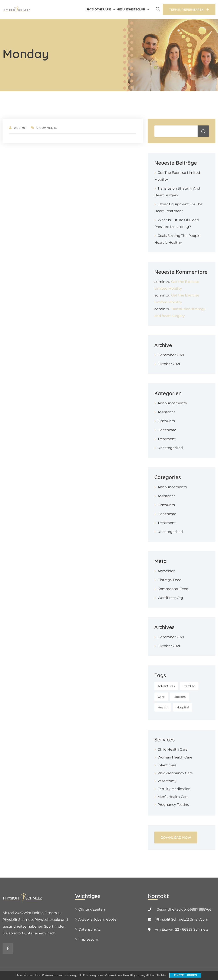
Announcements (172, 403)
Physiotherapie (99, 9)
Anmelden (167, 571)
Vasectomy (167, 781)
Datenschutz (89, 929)
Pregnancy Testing (174, 805)
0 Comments (44, 128)
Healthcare (167, 430)
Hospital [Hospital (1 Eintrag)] (183, 707)
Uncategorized (170, 448)
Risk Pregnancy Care (175, 773)
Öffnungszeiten (92, 909)
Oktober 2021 (169, 364)
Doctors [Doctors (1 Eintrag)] (180, 697)
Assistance (167, 412)
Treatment (167, 439)
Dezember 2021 (171, 355)
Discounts (166, 421)
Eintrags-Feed (170, 580)
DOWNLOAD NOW (176, 838)
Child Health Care (173, 749)
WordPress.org (170, 598)
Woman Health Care (175, 757)
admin (160, 282)
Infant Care (167, 765)
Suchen (203, 131)
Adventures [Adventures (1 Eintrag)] (166, 686)
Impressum (88, 939)
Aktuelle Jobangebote (97, 919)
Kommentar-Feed (173, 589)
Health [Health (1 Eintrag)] (163, 707)
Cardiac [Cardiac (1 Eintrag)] (189, 686)
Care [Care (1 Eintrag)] (161, 697)
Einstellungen (185, 975)
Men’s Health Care (173, 797)
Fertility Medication (174, 789)
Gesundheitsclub (131, 9)
